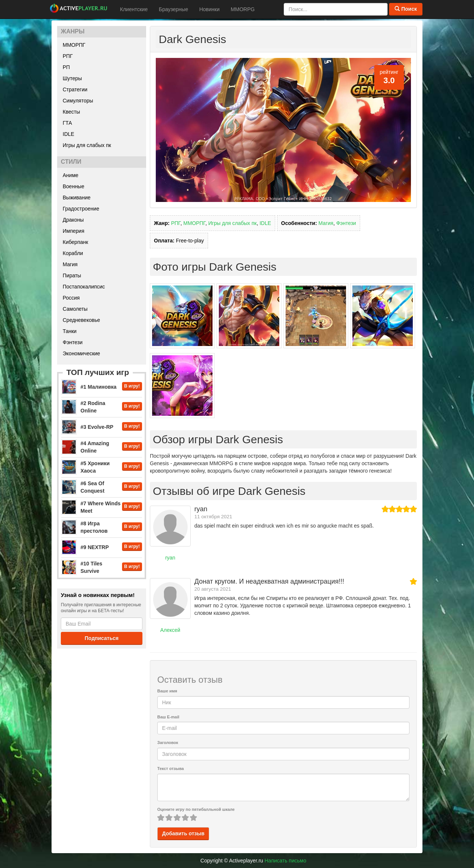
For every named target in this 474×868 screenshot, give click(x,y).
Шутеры (72, 78)
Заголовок (168, 743)
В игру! (132, 386)
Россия (71, 298)
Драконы (73, 220)
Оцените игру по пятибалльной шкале (196, 809)
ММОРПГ (74, 45)
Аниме (70, 175)
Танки (70, 331)
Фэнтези (73, 342)
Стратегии (75, 89)
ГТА (67, 123)
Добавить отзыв (183, 833)
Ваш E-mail (168, 717)
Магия (70, 264)
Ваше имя (167, 691)
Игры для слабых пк (87, 145)
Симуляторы (78, 101)
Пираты (72, 275)
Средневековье (81, 320)
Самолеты (75, 309)
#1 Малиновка (98, 387)
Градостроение (81, 209)
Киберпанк (75, 242)
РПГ (68, 56)
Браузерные (173, 9)
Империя (73, 231)
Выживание (77, 198)
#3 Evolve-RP (97, 427)
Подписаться (102, 638)
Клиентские (134, 9)
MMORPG (243, 9)
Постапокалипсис (84, 287)
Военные (73, 186)
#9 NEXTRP (95, 547)
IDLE (68, 134)
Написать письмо (285, 861)
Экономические (81, 353)
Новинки (209, 9)
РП (66, 67)
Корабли (73, 253)
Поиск (406, 9)
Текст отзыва (171, 769)
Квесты (71, 112)
